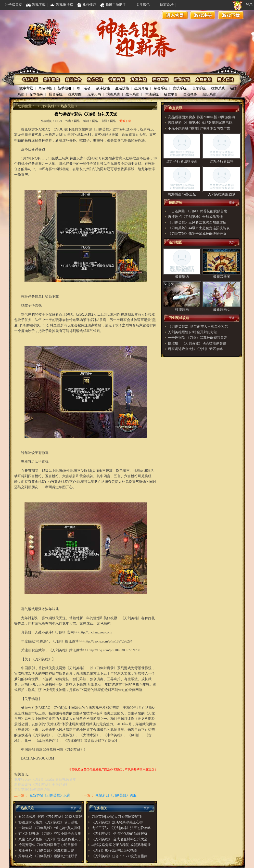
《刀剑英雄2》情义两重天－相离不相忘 (198, 327)
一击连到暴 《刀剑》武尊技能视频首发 (198, 211)
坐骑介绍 (141, 88)
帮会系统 (161, 88)
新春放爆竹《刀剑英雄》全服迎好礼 (42, 785)
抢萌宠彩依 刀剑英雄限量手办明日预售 (48, 845)
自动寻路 (190, 94)
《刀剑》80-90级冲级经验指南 (114, 850)
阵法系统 (152, 94)
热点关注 (95, 80)
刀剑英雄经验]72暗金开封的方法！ (194, 332)
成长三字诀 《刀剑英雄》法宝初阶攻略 (121, 828)
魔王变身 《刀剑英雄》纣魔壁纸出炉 (46, 850)
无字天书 (94, 94)
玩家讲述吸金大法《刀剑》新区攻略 (195, 349)
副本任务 (37, 94)
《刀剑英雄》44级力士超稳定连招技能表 (199, 228)
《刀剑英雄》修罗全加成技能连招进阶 (197, 234)
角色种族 (45, 88)
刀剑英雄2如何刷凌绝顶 (32, 790)
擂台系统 (56, 94)
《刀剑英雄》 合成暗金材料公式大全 (119, 839)
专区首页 (31, 80)
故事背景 (26, 88)
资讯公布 (74, 80)
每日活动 (84, 88)
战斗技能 (103, 88)
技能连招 (117, 80)
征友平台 (171, 94)
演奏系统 (113, 94)
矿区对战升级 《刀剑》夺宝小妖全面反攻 (50, 834)
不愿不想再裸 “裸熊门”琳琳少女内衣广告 (199, 128)
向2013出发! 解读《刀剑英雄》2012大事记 (50, 817)
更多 (74, 808)
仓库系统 (199, 88)
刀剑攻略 (138, 80)
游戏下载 (231, 15)
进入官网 (175, 15)
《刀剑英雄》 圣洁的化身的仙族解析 (119, 834)
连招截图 (160, 80)
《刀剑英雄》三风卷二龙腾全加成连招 (197, 222)
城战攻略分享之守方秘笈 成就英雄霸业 (121, 845)
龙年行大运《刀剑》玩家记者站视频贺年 (45, 779)
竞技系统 (180, 88)
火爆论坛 (203, 80)
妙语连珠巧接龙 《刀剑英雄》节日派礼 (48, 822)
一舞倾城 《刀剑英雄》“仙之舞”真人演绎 (50, 828)
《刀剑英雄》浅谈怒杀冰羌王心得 (117, 822)
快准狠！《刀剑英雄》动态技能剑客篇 (197, 343)
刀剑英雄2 (48, 106)
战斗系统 (132, 94)
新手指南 (52, 80)
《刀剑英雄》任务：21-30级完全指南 (120, 856)
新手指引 (64, 88)
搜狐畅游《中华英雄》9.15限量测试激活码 (200, 123)
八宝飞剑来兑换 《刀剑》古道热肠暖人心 (50, 839)
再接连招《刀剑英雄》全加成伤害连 (195, 217)
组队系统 (209, 94)
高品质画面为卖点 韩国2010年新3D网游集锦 (201, 117)
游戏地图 (75, 94)
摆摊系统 (218, 88)
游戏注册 (203, 15)
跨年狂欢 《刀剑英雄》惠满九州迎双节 (48, 856)
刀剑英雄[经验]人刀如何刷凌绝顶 (117, 817)
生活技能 (122, 88)
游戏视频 (182, 80)
